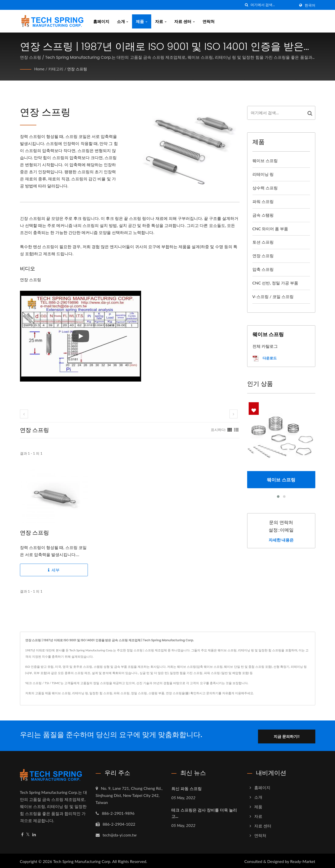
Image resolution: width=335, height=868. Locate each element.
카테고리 (57, 69)
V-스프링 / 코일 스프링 (273, 296)
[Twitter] (28, 833)
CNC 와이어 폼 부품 (270, 229)
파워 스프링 (263, 201)
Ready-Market (303, 860)
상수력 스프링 (265, 188)
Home (40, 69)
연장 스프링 (80, 69)
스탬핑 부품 (156, 693)
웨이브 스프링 (265, 161)
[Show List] (236, 429)
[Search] (273, 5)
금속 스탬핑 (263, 215)
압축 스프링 (263, 269)
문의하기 (212, 693)
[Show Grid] (230, 429)
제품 (142, 21)
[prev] (24, 414)
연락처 (209, 21)
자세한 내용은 (281, 540)
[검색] (247, 5)
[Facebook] (22, 833)
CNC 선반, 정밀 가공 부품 (275, 283)
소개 (123, 21)
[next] (234, 414)
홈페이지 (101, 21)
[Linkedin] (34, 833)
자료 (161, 21)
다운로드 (265, 358)
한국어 (310, 5)
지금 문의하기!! (291, 735)
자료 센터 (185, 21)
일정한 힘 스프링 (101, 693)
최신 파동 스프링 (187, 787)
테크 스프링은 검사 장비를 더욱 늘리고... (204, 812)
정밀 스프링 (139, 693)
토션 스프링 (263, 242)
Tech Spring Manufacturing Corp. (82, 860)
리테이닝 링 (263, 174)
